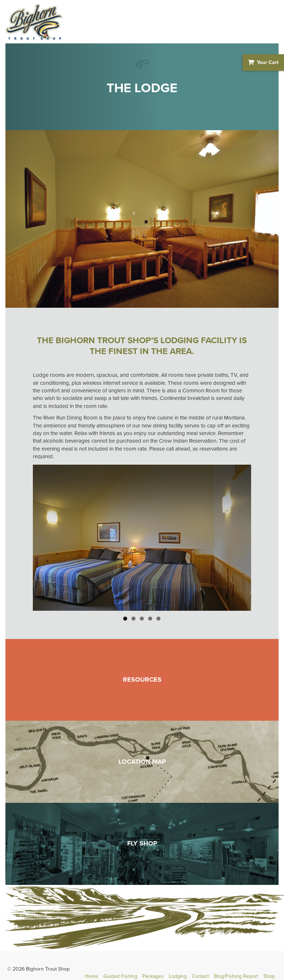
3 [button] (142, 619)
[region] (142, 538)
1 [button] (125, 619)
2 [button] (134, 619)
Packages (153, 976)
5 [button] (158, 619)
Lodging (178, 976)
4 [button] (150, 619)
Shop (269, 976)
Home (92, 976)
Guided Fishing (120, 976)
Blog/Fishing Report (236, 976)
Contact (200, 976)
